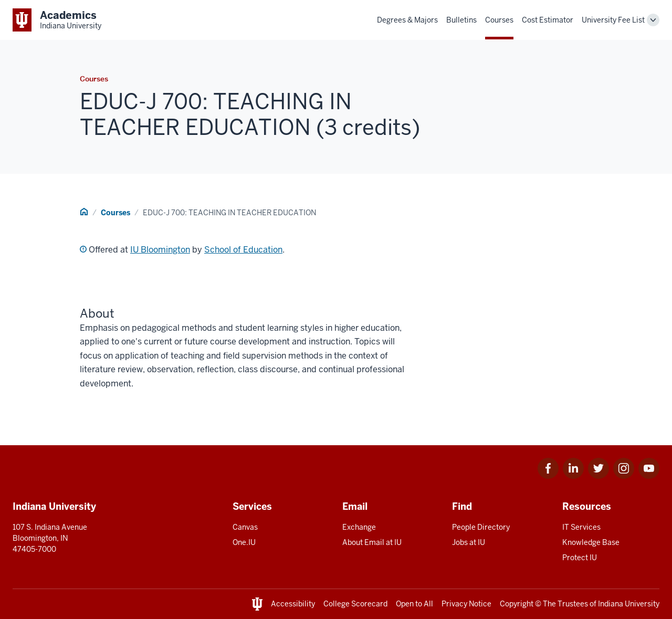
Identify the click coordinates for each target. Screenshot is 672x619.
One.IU (244, 542)
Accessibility (293, 604)
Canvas (245, 527)
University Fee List (613, 20)
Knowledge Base (591, 542)
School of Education (243, 250)
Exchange (359, 527)
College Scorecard (355, 604)
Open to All (414, 604)
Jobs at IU (469, 542)
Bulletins (461, 20)
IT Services (581, 527)
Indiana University (629, 604)
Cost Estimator (548, 20)
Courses (499, 20)
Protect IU (580, 558)
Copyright (517, 604)
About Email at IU (372, 542)
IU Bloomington (160, 250)
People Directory (481, 527)
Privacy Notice (466, 604)
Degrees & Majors (407, 20)
